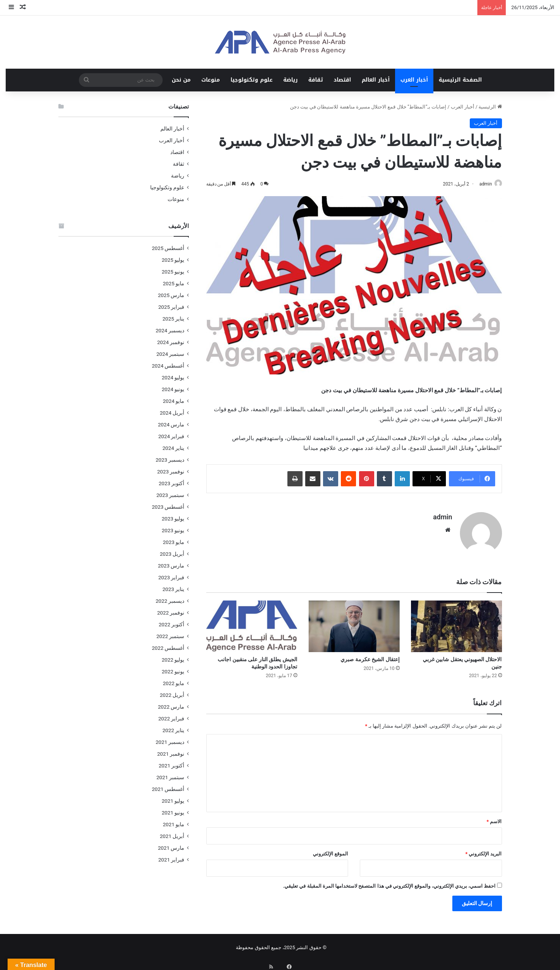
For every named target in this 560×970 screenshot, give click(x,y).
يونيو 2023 (173, 530)
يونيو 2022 (173, 671)
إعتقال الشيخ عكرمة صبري (370, 656)
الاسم (494, 818)
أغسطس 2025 (168, 248)
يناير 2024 (173, 448)
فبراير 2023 (171, 577)
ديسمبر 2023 (170, 460)
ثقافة (316, 80)
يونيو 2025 (173, 272)
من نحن (181, 80)
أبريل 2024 (172, 413)
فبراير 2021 (171, 860)
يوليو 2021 (173, 801)
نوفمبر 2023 (171, 472)
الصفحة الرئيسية (460, 80)
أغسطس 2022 (168, 648)
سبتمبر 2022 (170, 636)
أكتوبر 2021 (171, 766)
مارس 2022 (171, 707)
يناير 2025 (173, 319)
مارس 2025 (171, 295)
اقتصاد (342, 80)
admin (482, 184)
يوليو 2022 (173, 660)
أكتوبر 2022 (171, 624)
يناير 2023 (173, 589)
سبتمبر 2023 (170, 495)
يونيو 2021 (173, 813)
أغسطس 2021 (168, 789)
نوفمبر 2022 (171, 613)
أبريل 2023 (172, 554)
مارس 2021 (171, 848)
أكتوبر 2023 (171, 483)
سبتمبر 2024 (170, 354)
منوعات (211, 80)
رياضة (290, 80)
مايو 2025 (173, 283)
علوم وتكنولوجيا (252, 80)
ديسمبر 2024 (170, 330)
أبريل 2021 (172, 836)
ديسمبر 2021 (170, 742)
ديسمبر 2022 (170, 601)
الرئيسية (490, 107)
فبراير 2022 (171, 718)
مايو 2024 (173, 401)
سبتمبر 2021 (170, 777)
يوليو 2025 (173, 260)
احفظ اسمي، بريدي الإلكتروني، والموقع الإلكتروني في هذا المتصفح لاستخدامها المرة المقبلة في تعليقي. (389, 883)
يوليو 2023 (173, 519)
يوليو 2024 (173, 377)
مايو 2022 (173, 683)
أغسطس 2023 (168, 507)
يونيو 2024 (173, 389)
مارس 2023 (171, 566)
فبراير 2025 (171, 307)
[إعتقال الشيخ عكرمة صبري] (354, 623)
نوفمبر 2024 (171, 342)
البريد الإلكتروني (483, 850)
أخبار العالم (376, 80)
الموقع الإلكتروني (330, 850)
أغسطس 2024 (168, 366)
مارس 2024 (171, 424)
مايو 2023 (173, 542)
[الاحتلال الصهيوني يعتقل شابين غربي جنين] (456, 623)
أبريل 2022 (172, 695)
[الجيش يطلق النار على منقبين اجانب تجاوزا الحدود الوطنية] (252, 623)
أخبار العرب (414, 80)
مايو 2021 (173, 824)
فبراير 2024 (171, 436)
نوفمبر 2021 (171, 754)
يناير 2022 (173, 730)
